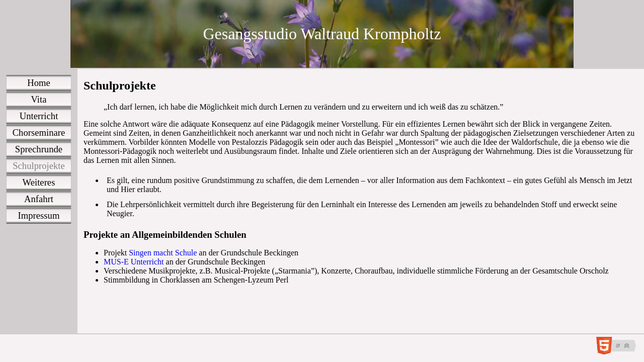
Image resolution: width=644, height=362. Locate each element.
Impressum (39, 215)
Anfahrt (39, 199)
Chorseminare (39, 132)
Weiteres (39, 182)
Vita (39, 99)
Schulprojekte (39, 166)
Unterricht (39, 116)
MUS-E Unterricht (134, 262)
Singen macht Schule (163, 253)
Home (39, 83)
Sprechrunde (39, 149)
